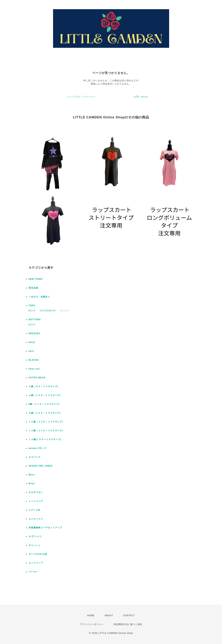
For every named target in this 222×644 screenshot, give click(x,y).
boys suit (34, 369)
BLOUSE (34, 360)
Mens (32, 475)
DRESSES (34, 333)
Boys (32, 484)
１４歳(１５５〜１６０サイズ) (45, 439)
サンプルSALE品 (38, 554)
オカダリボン (36, 492)
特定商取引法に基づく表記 (128, 624)
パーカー (33, 572)
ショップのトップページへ (81, 97)
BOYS (32, 311)
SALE (32, 342)
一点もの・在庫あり (39, 297)
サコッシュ (35, 545)
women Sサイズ (38, 448)
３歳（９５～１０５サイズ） (44, 386)
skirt (31, 351)
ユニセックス (36, 519)
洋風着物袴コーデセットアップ (45, 528)
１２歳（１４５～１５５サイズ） (47, 431)
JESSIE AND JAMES (41, 466)
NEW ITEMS (36, 279)
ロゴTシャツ (35, 536)
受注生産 (33, 288)
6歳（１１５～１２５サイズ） (45, 404)
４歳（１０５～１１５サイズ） (45, 395)
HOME (91, 616)
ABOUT (109, 616)
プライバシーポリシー (92, 624)
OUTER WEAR (37, 378)
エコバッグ (35, 457)
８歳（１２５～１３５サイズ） (45, 413)
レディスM (34, 510)
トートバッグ (36, 501)
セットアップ (36, 563)
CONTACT (129, 616)
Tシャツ (65, 311)
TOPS (32, 306)
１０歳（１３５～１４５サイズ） (47, 422)
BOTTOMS (35, 320)
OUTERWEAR (48, 311)
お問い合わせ (141, 97)
